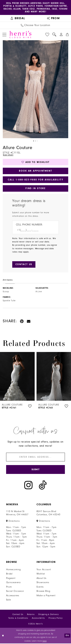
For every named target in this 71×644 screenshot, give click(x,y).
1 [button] (34, 141)
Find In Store (35, 189)
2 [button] (35, 141)
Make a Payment (46, 596)
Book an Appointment (35, 171)
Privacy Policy (56, 619)
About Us (41, 579)
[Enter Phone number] (34, 231)
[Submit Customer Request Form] (24, 265)
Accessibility (38, 619)
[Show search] (54, 35)
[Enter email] (35, 457)
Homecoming (13, 570)
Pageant (11, 579)
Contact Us (18, 615)
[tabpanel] (35, 89)
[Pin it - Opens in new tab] (22, 322)
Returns (31, 615)
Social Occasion (15, 592)
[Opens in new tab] (13, 522)
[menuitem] (18, 18)
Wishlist (41, 574)
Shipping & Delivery (48, 615)
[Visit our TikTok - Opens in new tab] (43, 486)
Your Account (44, 570)
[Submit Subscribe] (35, 470)
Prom (9, 588)
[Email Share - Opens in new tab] (29, 322)
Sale (9, 600)
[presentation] (17, 377)
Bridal (9, 574)
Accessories (13, 596)
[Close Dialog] (3, 636)
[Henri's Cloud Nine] (20, 35)
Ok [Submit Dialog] (67, 636)
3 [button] (37, 141)
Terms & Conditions (18, 619)
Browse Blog (43, 592)
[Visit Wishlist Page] (47, 35)
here (44, 642)
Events (40, 588)
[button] (4, 35)
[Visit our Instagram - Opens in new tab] (28, 486)
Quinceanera (13, 583)
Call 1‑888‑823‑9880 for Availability (35, 180)
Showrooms (43, 583)
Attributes (8, 280)
